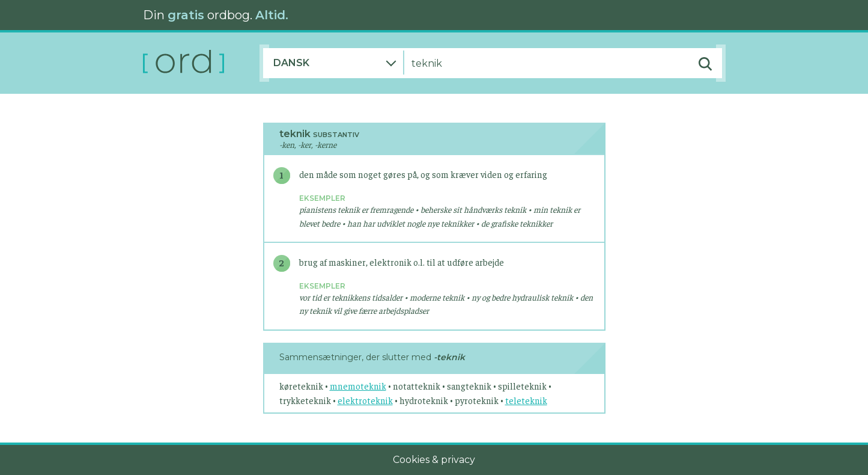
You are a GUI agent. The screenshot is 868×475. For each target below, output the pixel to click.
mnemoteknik (358, 386)
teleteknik (526, 400)
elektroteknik (365, 400)
